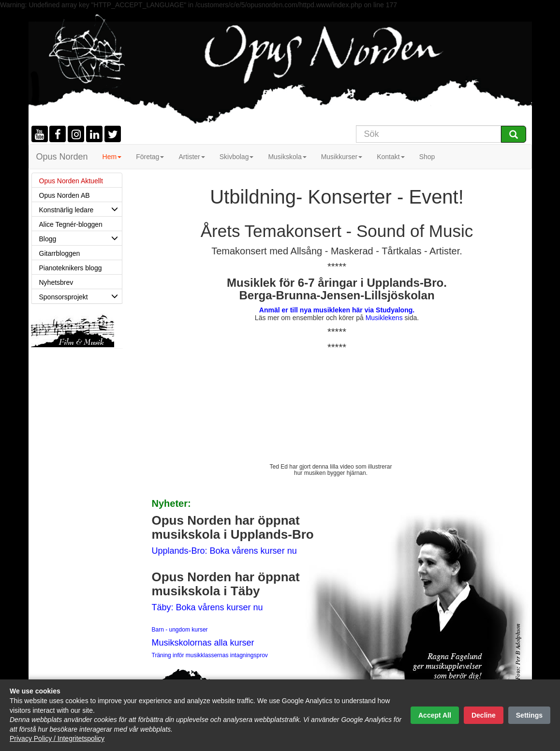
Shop (427, 157)
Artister (192, 157)
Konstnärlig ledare (81, 209)
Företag (150, 157)
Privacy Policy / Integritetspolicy (57, 738)
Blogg (81, 238)
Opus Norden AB (65, 195)
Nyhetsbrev (56, 282)
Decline (484, 715)
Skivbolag (237, 157)
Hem (112, 157)
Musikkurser (342, 157)
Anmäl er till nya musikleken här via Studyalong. (337, 310)
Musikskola (287, 157)
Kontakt (391, 157)
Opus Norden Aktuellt (71, 181)
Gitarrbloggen (60, 253)
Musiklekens (384, 318)
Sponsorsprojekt (81, 296)
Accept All (435, 715)
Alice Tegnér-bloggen (71, 224)
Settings (529, 715)
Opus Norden (62, 157)
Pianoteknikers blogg (71, 268)
